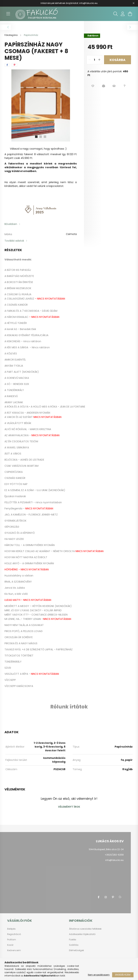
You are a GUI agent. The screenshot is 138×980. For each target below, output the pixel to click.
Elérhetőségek (76, 950)
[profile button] (123, 14)
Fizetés (73, 940)
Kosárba (118, 60)
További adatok (14, 241)
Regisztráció (14, 934)
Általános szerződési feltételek (85, 929)
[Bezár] (134, 3)
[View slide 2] (41, 137)
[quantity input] (94, 60)
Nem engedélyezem (99, 975)
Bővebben (11, 224)
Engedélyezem (123, 975)
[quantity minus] (89, 60)
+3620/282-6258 (114, 855)
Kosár (10, 945)
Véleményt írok (69, 807)
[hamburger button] (8, 14)
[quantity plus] (99, 60)
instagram (106, 897)
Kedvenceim (14, 950)
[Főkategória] (11, 35)
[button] (93, 86)
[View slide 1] (36, 137)
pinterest (113, 897)
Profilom (12, 940)
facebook (98, 897)
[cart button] (130, 14)
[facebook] (7, 65)
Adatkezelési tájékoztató (82, 934)
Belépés (11, 929)
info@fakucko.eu (114, 860)
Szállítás (74, 945)
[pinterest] (14, 65)
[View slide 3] (45, 137)
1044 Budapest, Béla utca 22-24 (106, 849)
